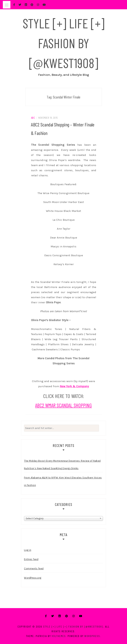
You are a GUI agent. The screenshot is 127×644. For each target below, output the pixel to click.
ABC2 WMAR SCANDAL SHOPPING (63, 405)
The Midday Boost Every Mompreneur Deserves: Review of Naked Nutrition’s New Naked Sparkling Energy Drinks (62, 465)
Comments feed (34, 569)
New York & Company (74, 386)
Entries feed (31, 559)
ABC (33, 118)
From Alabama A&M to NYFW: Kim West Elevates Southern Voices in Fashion (63, 481)
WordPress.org (33, 578)
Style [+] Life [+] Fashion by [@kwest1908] (64, 43)
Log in (28, 550)
